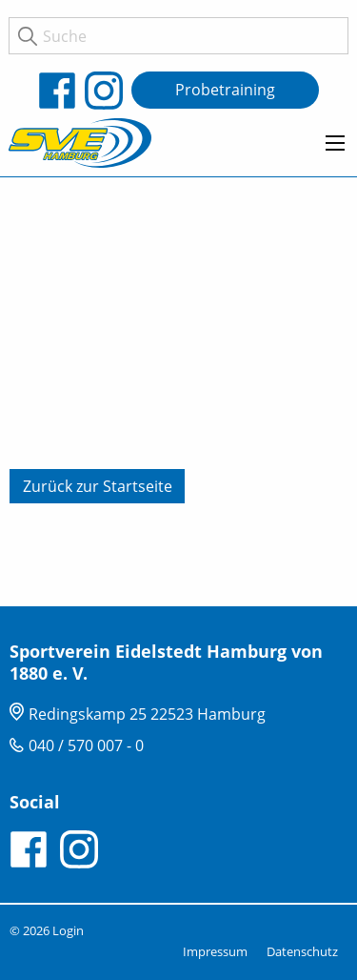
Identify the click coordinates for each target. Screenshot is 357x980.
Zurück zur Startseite (98, 486)
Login (68, 930)
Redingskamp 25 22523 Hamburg (147, 714)
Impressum (215, 951)
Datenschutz (302, 951)
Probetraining (225, 90)
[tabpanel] (178, 392)
